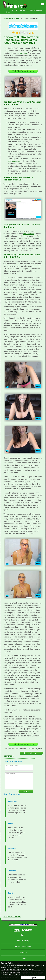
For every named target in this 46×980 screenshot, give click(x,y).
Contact (23, 958)
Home (6, 19)
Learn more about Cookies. (10, 974)
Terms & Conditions (23, 947)
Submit (26, 792)
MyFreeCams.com (15, 161)
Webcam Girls (14, 19)
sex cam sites (22, 53)
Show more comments (12, 917)
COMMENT (11, 774)
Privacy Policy (23, 941)
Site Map (23, 952)
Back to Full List (31, 753)
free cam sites (29, 234)
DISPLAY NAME (13, 766)
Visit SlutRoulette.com (23, 71)
